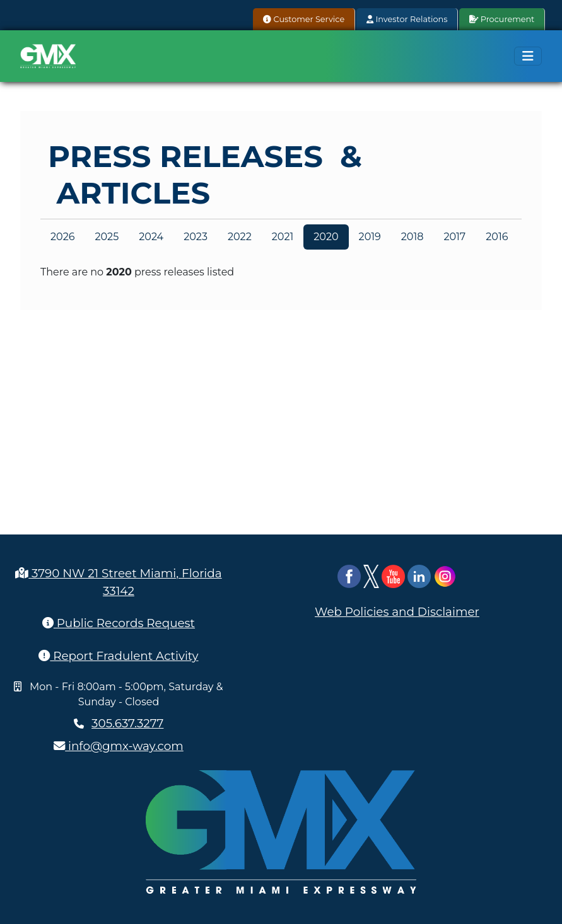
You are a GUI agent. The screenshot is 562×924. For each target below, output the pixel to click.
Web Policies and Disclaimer (397, 612)
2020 (326, 237)
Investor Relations (407, 19)
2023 (196, 237)
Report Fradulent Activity (118, 656)
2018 (413, 237)
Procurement (502, 19)
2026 (62, 237)
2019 (370, 237)
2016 (497, 237)
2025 (107, 237)
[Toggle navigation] (528, 56)
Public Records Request (119, 623)
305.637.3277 (127, 723)
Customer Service (304, 19)
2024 (151, 237)
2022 (240, 237)
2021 (283, 237)
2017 (454, 237)
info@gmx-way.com (119, 746)
